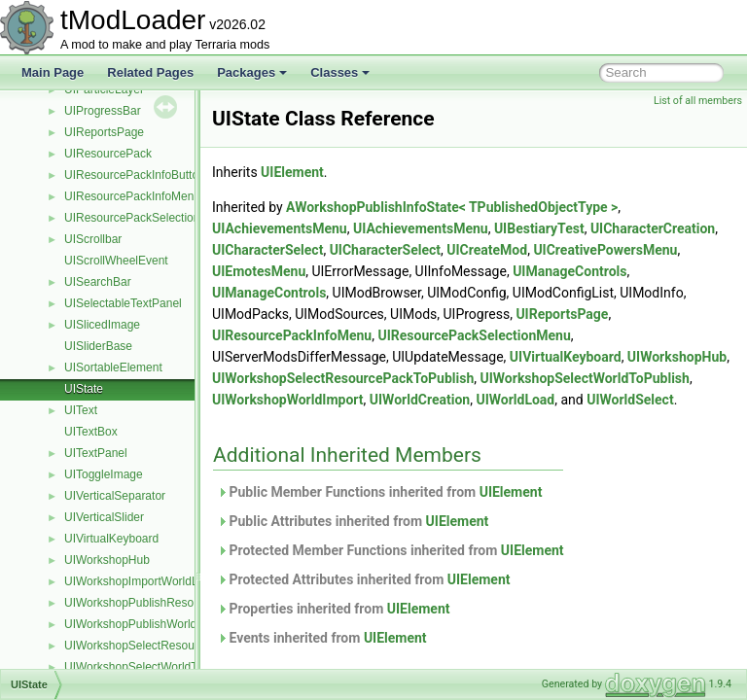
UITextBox (91, 432)
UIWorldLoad (300, 421)
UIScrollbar (93, 239)
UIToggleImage (104, 474)
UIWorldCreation (683, 400)
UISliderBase (98, 346)
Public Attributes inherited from (401, 542)
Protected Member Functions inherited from (439, 572)
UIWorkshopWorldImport (552, 400)
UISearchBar (98, 282)
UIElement (341, 172)
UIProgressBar (103, 111)
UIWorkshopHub (107, 560)
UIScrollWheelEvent (116, 261)
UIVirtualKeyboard (111, 539)
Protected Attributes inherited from (412, 601)
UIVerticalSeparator (115, 496)
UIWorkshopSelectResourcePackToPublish (176, 646)
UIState (84, 389)
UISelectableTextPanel (123, 303)
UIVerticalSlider (104, 517)
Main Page (53, 72)
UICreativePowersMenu (333, 271)
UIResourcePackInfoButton (135, 175)
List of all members (698, 101)
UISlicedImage (102, 325)
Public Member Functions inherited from (428, 513)
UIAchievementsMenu (328, 228)
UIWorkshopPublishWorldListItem (151, 624)
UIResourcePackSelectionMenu (146, 218)
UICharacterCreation (323, 250)
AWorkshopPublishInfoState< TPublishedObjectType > (500, 207)
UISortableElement (113, 367)
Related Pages (150, 72)
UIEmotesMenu (457, 271)
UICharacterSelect (447, 250)
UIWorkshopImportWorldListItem (148, 581)
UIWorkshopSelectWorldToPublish (153, 667)
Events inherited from (371, 659)
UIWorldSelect (415, 421)
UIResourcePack (108, 154)
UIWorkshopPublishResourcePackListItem (174, 603)
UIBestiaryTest (588, 228)
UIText (81, 410)
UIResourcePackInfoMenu (132, 196)
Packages (252, 72)
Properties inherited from (382, 630)
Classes (340, 72)
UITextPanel (96, 453)
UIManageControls (318, 293)
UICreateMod (667, 250)
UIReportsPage (104, 132)
